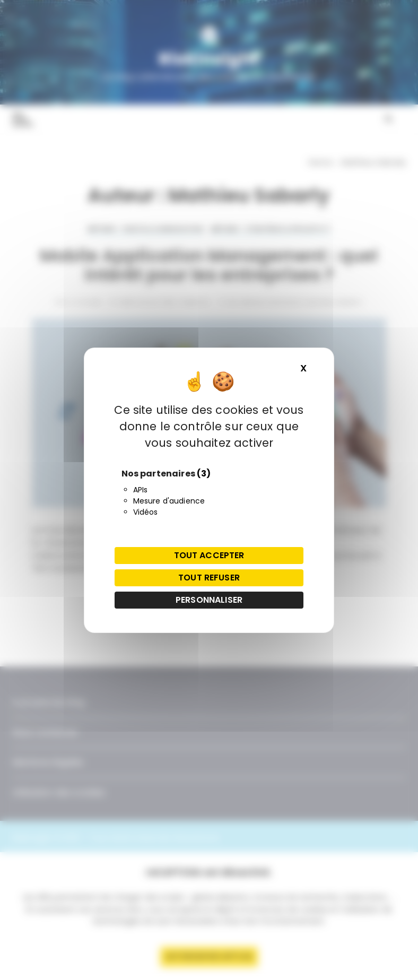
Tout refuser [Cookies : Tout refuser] (209, 578)
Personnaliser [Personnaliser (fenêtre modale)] (209, 600)
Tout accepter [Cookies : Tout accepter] (209, 555)
